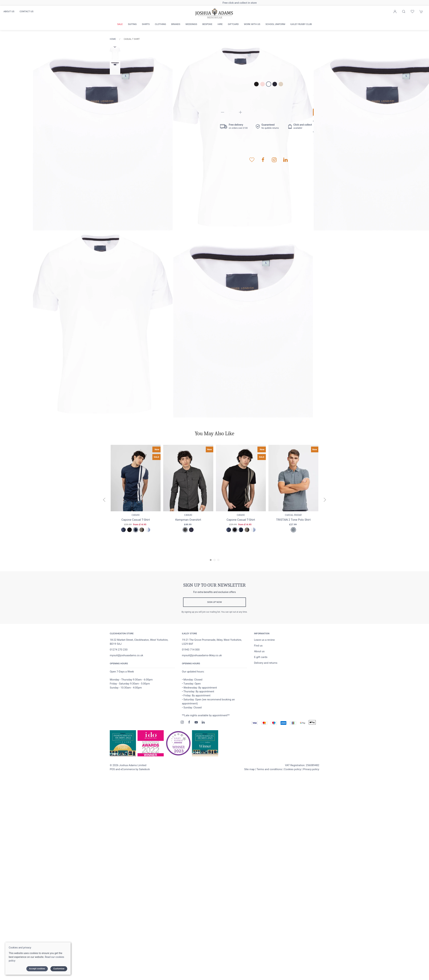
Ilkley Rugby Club (301, 24)
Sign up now (214, 602)
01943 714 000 (191, 650)
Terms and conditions (269, 769)
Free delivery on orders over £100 (214, 3)
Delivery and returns (266, 663)
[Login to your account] (395, 12)
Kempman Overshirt (188, 519)
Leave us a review (264, 640)
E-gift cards (261, 657)
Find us (258, 646)
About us (9, 11)
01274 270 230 (119, 650)
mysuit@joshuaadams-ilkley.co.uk (202, 655)
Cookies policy (293, 769)
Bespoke (207, 24)
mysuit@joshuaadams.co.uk (126, 655)
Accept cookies (37, 969)
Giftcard (233, 24)
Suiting (132, 24)
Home (113, 39)
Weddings (191, 24)
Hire (220, 24)
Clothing (160, 24)
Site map (249, 769)
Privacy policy (311, 769)
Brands (176, 24)
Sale (120, 24)
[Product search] (404, 12)
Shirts (146, 24)
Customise (59, 969)
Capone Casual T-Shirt (136, 519)
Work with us (252, 24)
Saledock (144, 769)
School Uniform (275, 24)
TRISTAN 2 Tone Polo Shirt (293, 519)
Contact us (26, 11)
